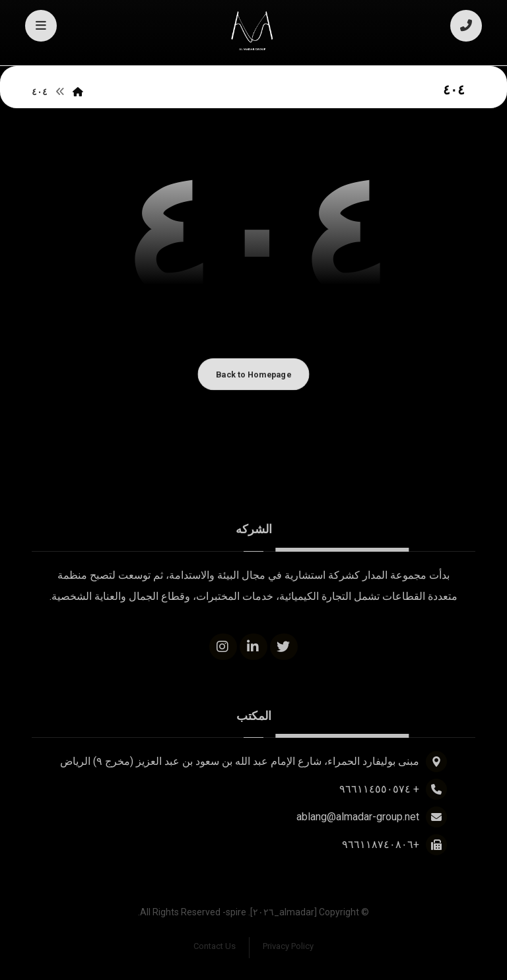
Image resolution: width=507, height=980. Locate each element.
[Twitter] (284, 647)
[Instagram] (223, 647)
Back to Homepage (253, 374)
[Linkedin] (253, 647)
